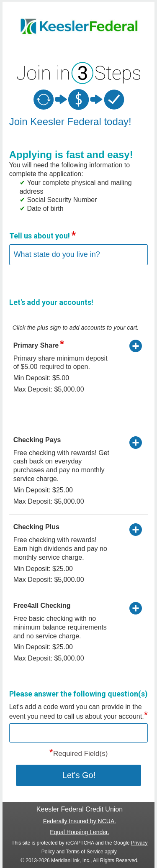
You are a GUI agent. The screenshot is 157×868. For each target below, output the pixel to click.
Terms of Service (84, 852)
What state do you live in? (57, 254)
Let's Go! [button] (79, 775)
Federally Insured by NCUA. (80, 821)
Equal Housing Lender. (80, 832)
